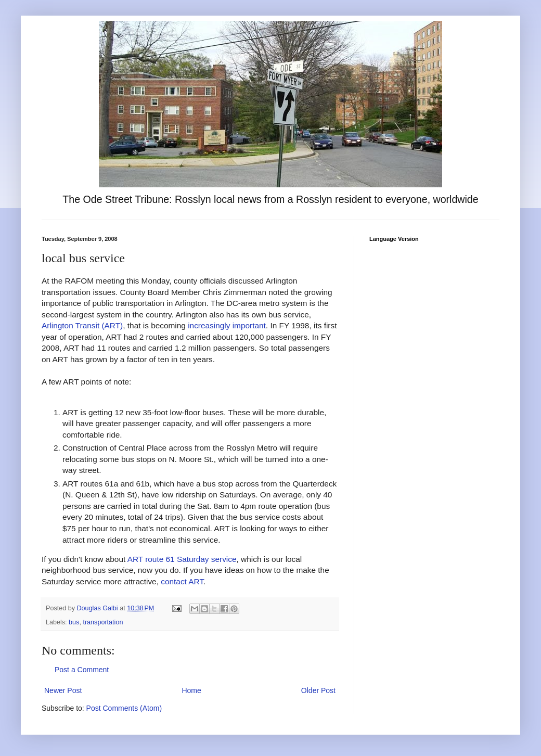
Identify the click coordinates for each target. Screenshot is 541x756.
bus (74, 622)
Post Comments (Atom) (124, 708)
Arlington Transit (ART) (82, 325)
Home (191, 690)
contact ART (182, 581)
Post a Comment (82, 670)
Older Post (318, 690)
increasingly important (227, 325)
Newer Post (63, 690)
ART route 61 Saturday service (182, 559)
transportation (103, 622)
